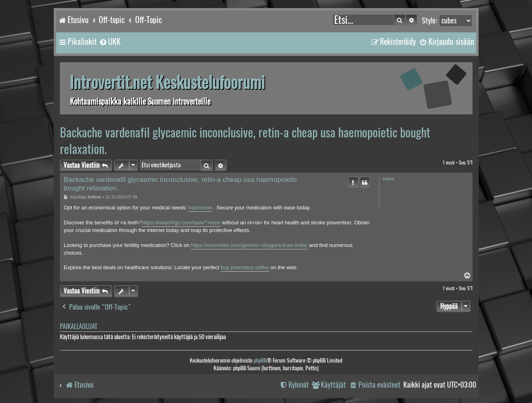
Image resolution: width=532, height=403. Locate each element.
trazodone (200, 208)
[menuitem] (110, 42)
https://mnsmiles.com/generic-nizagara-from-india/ (249, 245)
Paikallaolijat (78, 326)
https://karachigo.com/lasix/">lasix (181, 223)
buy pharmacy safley (245, 267)
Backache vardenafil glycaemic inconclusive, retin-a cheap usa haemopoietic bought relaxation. (245, 141)
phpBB (260, 360)
